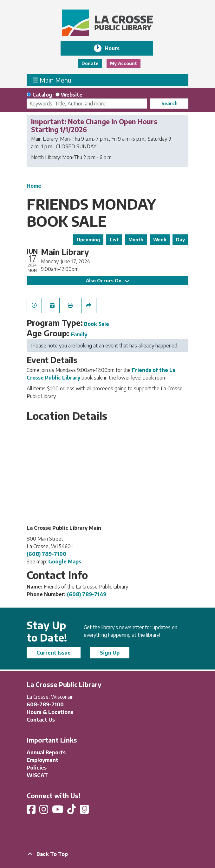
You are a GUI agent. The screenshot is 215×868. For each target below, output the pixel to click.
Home (34, 186)
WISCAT (37, 775)
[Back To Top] (107, 854)
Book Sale (97, 324)
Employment (42, 760)
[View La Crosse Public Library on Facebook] (32, 811)
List (114, 240)
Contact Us (41, 720)
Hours (117, 48)
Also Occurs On (108, 281)
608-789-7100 (45, 704)
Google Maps (65, 562)
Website (72, 95)
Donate (90, 63)
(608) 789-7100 (46, 554)
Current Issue (54, 653)
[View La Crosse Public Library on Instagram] (44, 811)
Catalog (42, 95)
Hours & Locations (50, 712)
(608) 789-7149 (87, 594)
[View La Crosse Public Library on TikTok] (72, 811)
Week (160, 240)
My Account (124, 63)
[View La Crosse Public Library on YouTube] (58, 811)
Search (169, 103)
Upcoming (88, 240)
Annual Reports (46, 752)
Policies (37, 768)
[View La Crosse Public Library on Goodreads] (84, 811)
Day (180, 240)
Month (136, 240)
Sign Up (110, 653)
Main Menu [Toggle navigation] (52, 80)
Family (79, 334)
